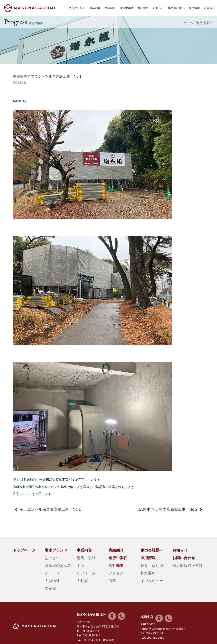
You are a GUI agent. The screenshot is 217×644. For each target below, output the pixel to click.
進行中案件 (127, 8)
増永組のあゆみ (54, 557)
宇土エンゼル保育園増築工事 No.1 (38, 509)
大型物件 (50, 567)
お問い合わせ (181, 552)
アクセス (114, 562)
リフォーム (84, 562)
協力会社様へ (176, 8)
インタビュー (149, 567)
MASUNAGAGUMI (34, 8)
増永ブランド (77, 8)
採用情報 (194, 8)
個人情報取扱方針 (183, 557)
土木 (79, 557)
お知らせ (158, 8)
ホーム (194, 22)
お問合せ (209, 8)
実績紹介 (110, 8)
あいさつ (50, 552)
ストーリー (52, 562)
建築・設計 (84, 552)
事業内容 (95, 8)
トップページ (21, 547)
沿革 (111, 567)
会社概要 (143, 8)
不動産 (81, 567)
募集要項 (146, 562)
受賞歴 (49, 572)
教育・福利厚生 (150, 557)
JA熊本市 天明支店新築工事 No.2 (179, 509)
